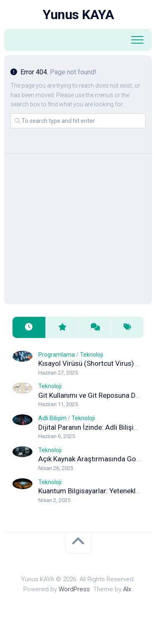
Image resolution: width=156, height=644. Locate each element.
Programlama (57, 355)
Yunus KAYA (78, 15)
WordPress (74, 589)
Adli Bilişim (52, 418)
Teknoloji (92, 355)
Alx (127, 589)
